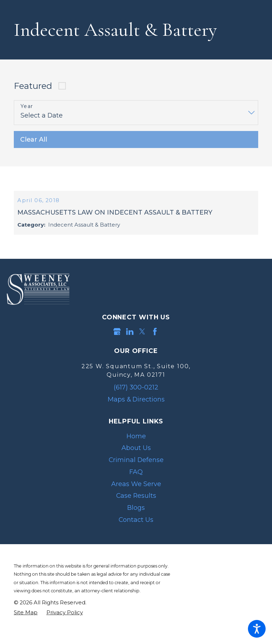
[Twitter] (142, 341)
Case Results (136, 505)
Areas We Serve (136, 493)
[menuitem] (136, 445)
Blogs (136, 517)
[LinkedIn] (130, 341)
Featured (33, 86)
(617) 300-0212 (136, 396)
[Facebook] (155, 341)
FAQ (136, 481)
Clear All (34, 139)
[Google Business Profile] (117, 341)
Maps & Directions (136, 408)
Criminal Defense (136, 469)
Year (27, 106)
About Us (136, 457)
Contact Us (136, 529)
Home (136, 445)
